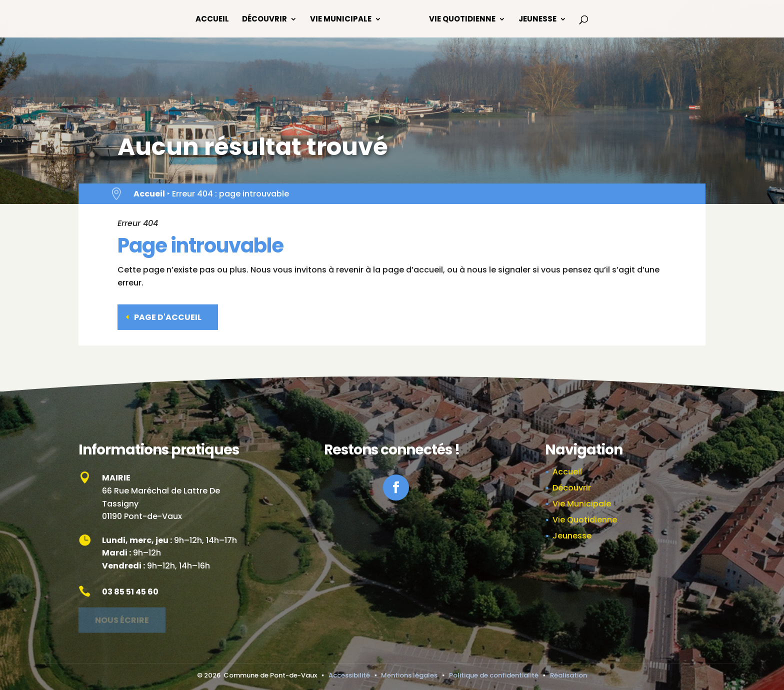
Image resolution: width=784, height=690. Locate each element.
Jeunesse (537, 20)
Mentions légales (409, 675)
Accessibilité (349, 675)
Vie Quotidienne (462, 20)
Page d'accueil (168, 314)
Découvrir (264, 20)
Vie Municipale (341, 20)
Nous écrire (122, 617)
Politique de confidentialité (494, 675)
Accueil (212, 20)
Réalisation (568, 675)
